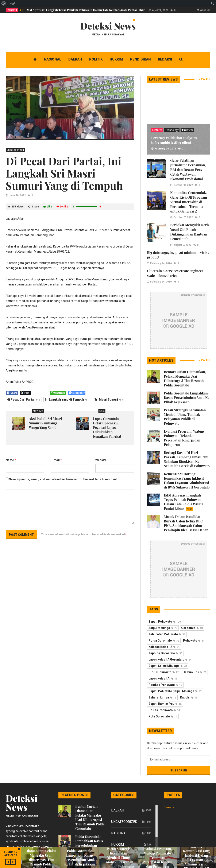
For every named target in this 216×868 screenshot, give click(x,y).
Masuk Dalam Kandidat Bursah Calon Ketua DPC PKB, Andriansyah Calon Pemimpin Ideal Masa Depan (186, 523)
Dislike (62, 207)
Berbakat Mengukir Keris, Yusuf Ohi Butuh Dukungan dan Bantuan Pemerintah (190, 232)
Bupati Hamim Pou (165, 704)
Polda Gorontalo (164, 641)
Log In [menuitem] (13, 3)
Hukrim (117, 844)
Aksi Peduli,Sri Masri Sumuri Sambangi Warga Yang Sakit (45, 423)
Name (11, 460)
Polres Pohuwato (164, 710)
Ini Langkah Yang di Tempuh (67, 400)
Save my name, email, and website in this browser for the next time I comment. (63, 479)
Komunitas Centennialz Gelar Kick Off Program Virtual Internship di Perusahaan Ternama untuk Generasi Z (189, 202)
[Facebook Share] (12, 393)
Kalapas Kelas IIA (164, 647)
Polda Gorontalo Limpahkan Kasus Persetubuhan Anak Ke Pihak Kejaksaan (187, 398)
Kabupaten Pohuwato (167, 634)
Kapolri (189, 697)
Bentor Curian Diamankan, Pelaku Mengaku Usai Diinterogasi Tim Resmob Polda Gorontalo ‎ (185, 378)
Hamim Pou (194, 672)
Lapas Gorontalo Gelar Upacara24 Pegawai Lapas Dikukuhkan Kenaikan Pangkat (107, 427)
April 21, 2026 (160, 10)
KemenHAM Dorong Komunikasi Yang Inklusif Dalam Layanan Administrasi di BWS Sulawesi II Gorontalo (187, 480)
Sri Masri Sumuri (109, 400)
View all (205, 79)
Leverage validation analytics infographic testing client (174, 140)
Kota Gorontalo (163, 716)
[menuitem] (4, 3)
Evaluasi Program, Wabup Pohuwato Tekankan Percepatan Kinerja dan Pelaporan (184, 438)
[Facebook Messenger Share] (77, 393)
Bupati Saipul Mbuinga (168, 666)
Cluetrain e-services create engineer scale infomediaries (175, 273)
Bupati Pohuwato (165, 622)
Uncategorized (15, 150)
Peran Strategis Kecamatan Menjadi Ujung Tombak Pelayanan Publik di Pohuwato (185, 417)
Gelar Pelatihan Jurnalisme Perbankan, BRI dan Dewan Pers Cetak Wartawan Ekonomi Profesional (188, 170)
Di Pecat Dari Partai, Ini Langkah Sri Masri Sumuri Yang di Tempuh (64, 173)
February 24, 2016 (161, 263)
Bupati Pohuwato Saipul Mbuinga (175, 691)
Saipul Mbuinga (163, 628)
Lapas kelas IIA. (163, 678)
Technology (172, 130)
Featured (157, 130)
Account (205, 10)
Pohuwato (194, 641)
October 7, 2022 (183, 217)
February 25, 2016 (165, 149)
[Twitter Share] (25, 393)
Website (101, 460)
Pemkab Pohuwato (165, 685)
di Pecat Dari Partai (24, 400)
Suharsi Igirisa (162, 697)
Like (48, 207)
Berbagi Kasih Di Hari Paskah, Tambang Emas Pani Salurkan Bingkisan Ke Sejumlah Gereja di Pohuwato (187, 459)
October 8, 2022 (183, 185)
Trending (12, 10)
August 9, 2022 (182, 245)
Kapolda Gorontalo (165, 653)
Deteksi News (108, 26)
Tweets (169, 807)
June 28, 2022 (17, 195)
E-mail (56, 460)
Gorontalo (192, 628)
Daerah (118, 810)
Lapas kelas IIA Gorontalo (170, 659)
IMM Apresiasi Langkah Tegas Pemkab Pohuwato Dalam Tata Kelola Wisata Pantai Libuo (85, 10)
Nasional (119, 833)
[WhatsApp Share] (58, 393)
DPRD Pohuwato (164, 672)
